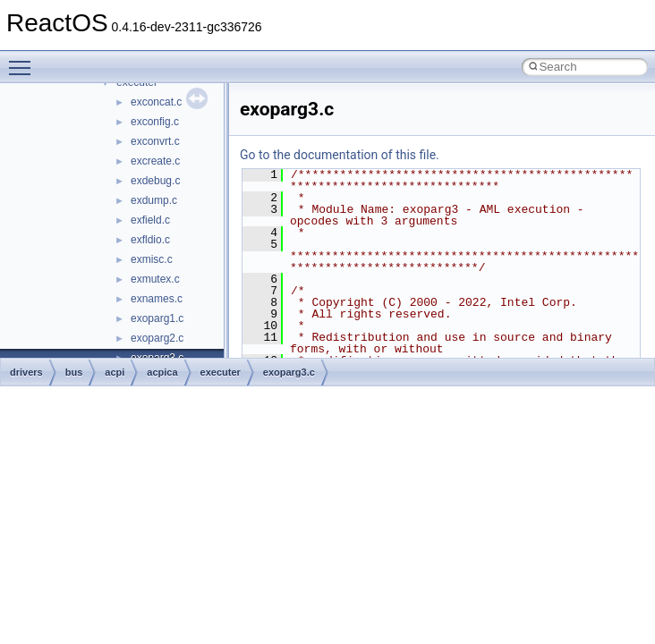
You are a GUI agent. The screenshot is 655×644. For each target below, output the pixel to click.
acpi (115, 372)
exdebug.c (155, 181)
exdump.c (154, 200)
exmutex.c (155, 279)
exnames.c (157, 299)
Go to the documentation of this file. (340, 155)
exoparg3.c (289, 372)
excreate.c (155, 161)
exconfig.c (155, 122)
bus (74, 372)
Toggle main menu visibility (24, 60)
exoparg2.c (157, 338)
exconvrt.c (155, 141)
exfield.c (150, 220)
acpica (162, 372)
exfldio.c (150, 240)
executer (221, 372)
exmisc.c (152, 259)
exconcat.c (156, 102)
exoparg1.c (157, 318)
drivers (26, 372)
